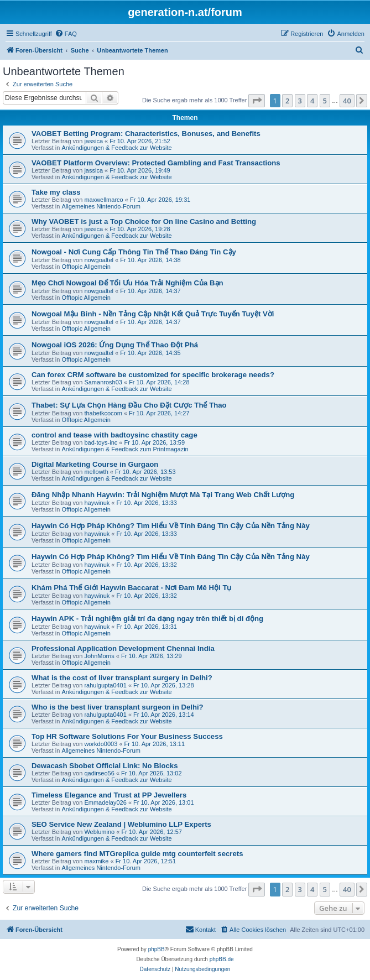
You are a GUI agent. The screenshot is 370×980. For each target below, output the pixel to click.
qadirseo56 (99, 773)
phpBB (157, 949)
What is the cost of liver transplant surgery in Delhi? (122, 678)
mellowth (96, 472)
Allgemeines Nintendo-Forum (101, 206)
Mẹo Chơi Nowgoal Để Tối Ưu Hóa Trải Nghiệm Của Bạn (127, 283)
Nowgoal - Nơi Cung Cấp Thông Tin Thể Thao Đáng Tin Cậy (134, 252)
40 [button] (347, 101)
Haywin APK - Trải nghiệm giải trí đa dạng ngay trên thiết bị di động (147, 619)
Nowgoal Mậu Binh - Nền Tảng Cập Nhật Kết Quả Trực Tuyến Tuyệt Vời (153, 314)
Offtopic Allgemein (86, 267)
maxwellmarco (103, 200)
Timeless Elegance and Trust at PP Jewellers (109, 795)
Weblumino (99, 832)
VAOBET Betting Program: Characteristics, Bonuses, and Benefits (146, 134)
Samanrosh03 (103, 382)
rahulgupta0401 (105, 685)
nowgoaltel (99, 260)
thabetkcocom (103, 413)
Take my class (56, 192)
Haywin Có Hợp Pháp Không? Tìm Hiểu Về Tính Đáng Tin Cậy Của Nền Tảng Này (171, 526)
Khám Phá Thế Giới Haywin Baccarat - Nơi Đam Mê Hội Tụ (131, 588)
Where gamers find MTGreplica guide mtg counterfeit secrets (137, 854)
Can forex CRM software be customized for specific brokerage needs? (153, 375)
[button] (257, 101)
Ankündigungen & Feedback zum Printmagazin (125, 449)
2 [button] (287, 101)
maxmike (96, 861)
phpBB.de (222, 959)
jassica (93, 141)
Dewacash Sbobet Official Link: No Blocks (105, 766)
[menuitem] (66, 34)
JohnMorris (99, 656)
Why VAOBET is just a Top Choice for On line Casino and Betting (144, 221)
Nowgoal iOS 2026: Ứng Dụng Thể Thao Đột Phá (115, 345)
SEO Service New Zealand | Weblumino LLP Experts (121, 824)
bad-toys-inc (101, 442)
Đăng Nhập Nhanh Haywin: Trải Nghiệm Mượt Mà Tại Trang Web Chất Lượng (163, 495)
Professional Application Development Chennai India (123, 648)
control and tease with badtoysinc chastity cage (114, 435)
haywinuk (97, 503)
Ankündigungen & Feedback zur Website (116, 148)
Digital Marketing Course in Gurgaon (95, 464)
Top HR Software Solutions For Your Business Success (127, 736)
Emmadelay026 (105, 802)
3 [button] (300, 101)
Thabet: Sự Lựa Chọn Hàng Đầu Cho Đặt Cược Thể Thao (129, 405)
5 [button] (325, 101)
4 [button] (312, 101)
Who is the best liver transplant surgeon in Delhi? (118, 707)
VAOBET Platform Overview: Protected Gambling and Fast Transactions (156, 163)
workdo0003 (101, 744)
